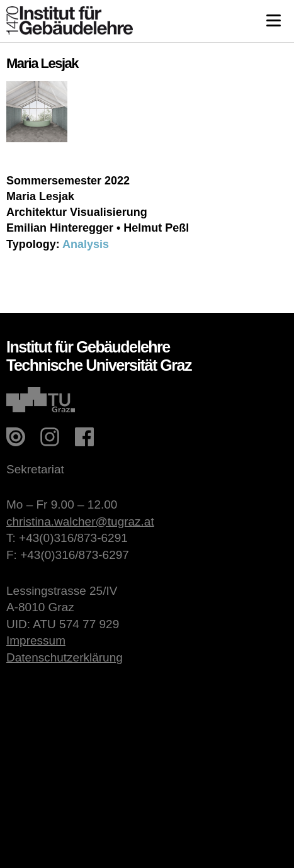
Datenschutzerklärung (65, 657)
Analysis (86, 244)
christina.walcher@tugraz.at (80, 521)
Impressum (36, 640)
